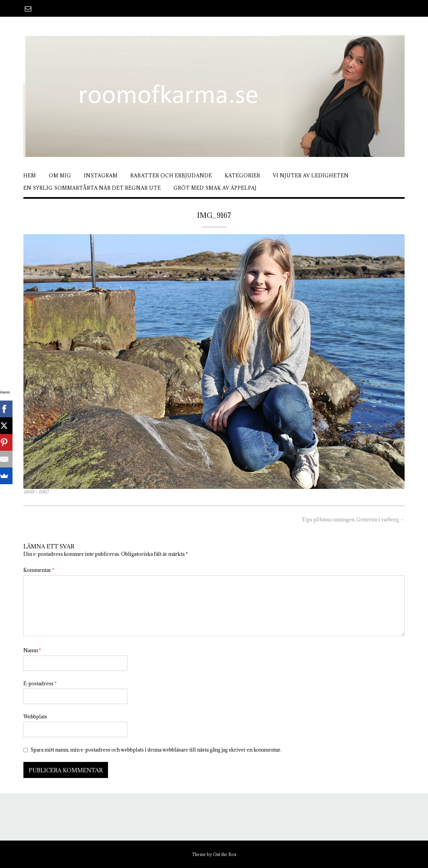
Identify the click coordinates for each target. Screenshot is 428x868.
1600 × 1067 (36, 492)
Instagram (101, 176)
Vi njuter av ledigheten (311, 176)
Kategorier (242, 176)
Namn (32, 650)
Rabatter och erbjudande (171, 176)
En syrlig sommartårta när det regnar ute (92, 188)
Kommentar (39, 570)
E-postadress (40, 683)
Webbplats (35, 717)
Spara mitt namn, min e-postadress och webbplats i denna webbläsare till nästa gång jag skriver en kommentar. (156, 750)
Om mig (60, 176)
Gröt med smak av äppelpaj (215, 188)
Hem (30, 176)
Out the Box (225, 854)
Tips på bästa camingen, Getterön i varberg (353, 519)
